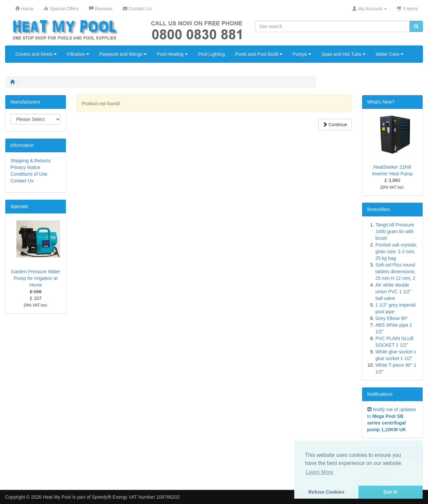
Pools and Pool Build (259, 54)
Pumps (302, 54)
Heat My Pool (57, 497)
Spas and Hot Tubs (343, 54)
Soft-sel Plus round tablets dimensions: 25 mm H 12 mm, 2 (396, 272)
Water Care (390, 54)
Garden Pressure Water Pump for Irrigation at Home (36, 278)
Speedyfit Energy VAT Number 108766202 (136, 497)
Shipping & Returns (31, 161)
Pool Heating (172, 54)
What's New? (381, 102)
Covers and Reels (36, 54)
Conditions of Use (29, 174)
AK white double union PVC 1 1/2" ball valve (393, 292)
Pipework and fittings (123, 54)
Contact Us (22, 181)
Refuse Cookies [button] (326, 492)
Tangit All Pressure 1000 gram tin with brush (395, 231)
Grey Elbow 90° (392, 318)
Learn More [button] (320, 472)
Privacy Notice (25, 167)
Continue (335, 125)
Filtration (78, 54)
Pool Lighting (211, 54)
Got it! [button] (391, 492)
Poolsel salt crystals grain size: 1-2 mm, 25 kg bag (396, 251)
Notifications (380, 394)
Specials (19, 206)
